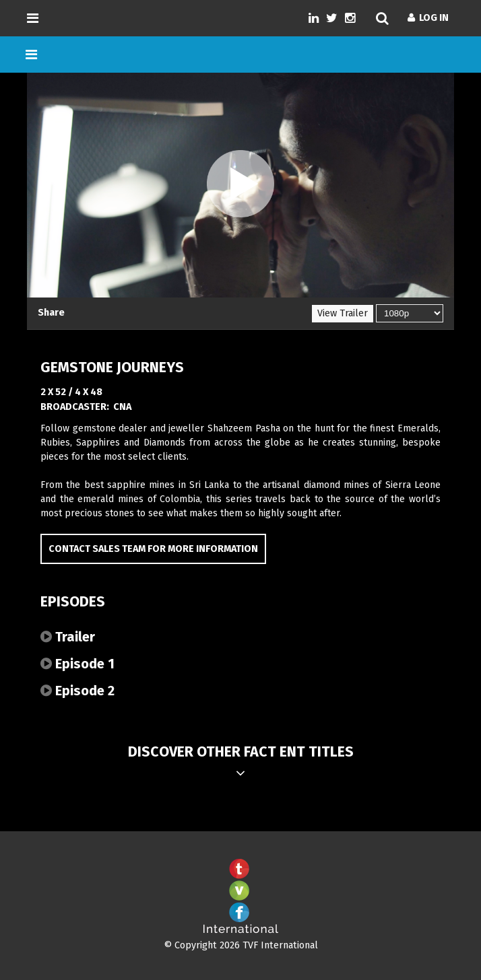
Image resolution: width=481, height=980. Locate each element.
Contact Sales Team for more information (153, 549)
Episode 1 (77, 664)
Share (51, 313)
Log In (428, 18)
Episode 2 (77, 691)
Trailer (68, 637)
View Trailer (343, 313)
